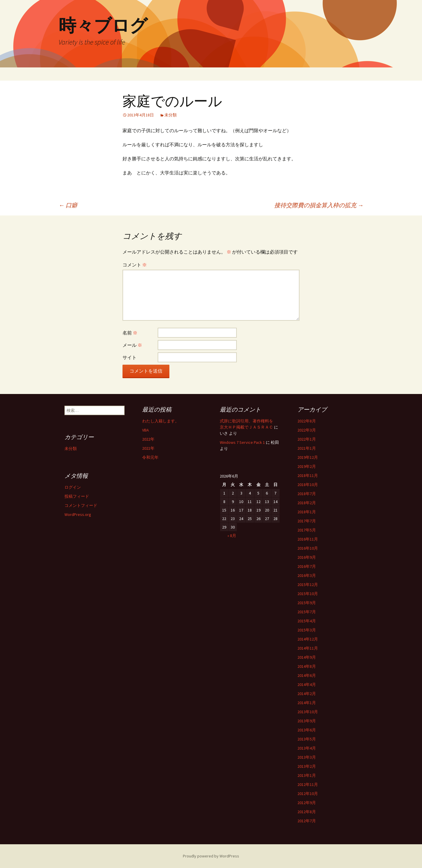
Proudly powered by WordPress (211, 856)
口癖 (68, 205)
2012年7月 (307, 821)
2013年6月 (307, 730)
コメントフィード (81, 505)
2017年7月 (307, 521)
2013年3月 (307, 757)
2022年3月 (307, 430)
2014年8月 (307, 666)
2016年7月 (307, 566)
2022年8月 (307, 421)
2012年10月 (308, 794)
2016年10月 (308, 548)
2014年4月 (307, 684)
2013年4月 (307, 748)
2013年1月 (307, 775)
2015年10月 (308, 594)
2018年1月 (307, 512)
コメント (135, 265)
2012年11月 (308, 784)
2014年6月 (307, 675)
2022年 (148, 439)
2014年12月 (308, 639)
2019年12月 (308, 457)
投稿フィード (77, 496)
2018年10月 (308, 485)
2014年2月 (307, 694)
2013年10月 (308, 712)
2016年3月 (307, 575)
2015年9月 (307, 603)
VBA (146, 430)
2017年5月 (307, 530)
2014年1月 (307, 703)
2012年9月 (307, 803)
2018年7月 (307, 494)
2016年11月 (308, 539)
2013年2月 (307, 766)
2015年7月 (307, 612)
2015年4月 (307, 621)
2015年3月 (307, 630)
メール (132, 345)
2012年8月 (307, 812)
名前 (130, 333)
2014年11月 (308, 648)
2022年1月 (307, 439)
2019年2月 (307, 466)
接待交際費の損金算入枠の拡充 (319, 205)
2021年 (148, 448)
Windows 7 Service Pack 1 (242, 442)
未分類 (171, 115)
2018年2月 (307, 503)
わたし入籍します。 (161, 421)
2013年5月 (307, 739)
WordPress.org (78, 514)
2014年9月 (307, 657)
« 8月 (232, 536)
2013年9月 (307, 721)
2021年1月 (307, 448)
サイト (130, 357)
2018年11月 (308, 475)
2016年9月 (307, 557)
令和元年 (150, 457)
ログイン (73, 487)
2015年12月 (308, 585)
